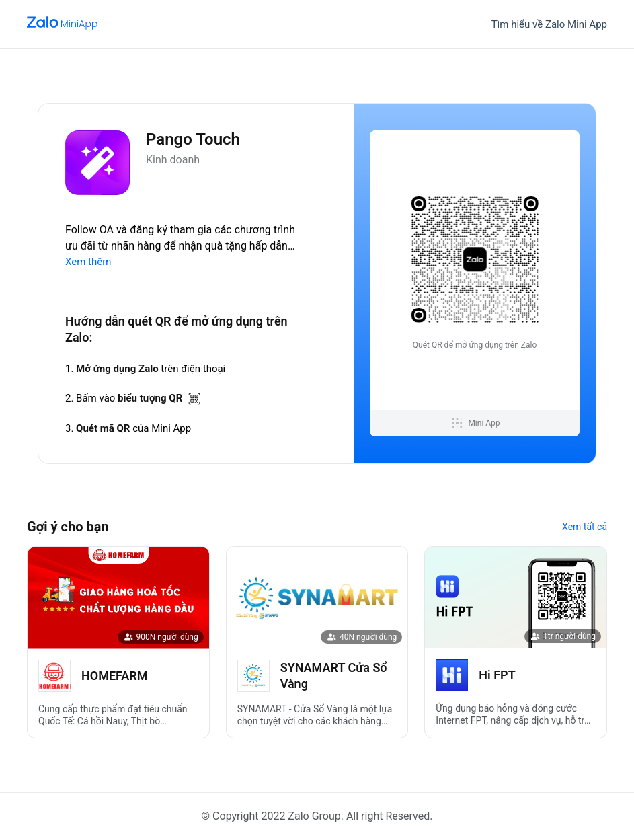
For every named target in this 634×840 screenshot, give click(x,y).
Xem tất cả (585, 527)
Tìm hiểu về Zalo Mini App (549, 24)
